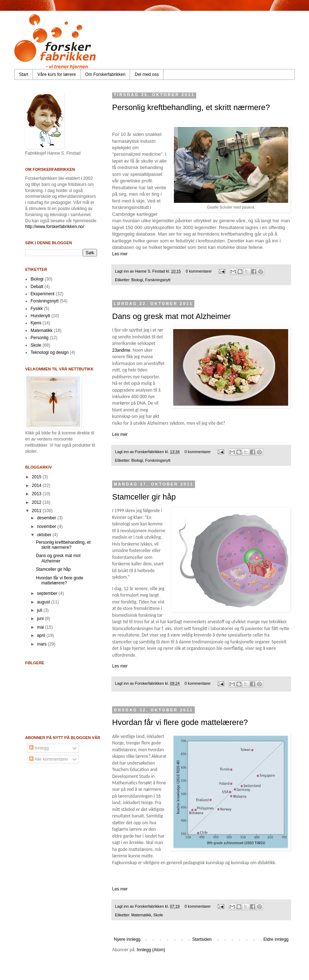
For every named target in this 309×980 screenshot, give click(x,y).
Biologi (137, 280)
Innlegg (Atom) (151, 950)
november (47, 527)
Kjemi (36, 323)
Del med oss (147, 74)
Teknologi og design (50, 352)
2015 (37, 477)
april (42, 635)
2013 (37, 494)
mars (42, 644)
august (44, 602)
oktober (45, 535)
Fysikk (37, 309)
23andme (121, 350)
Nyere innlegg (127, 939)
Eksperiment (43, 294)
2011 (37, 511)
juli (40, 610)
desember (47, 518)
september (48, 593)
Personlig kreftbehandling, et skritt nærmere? (191, 107)
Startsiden (202, 939)
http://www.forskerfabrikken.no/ (55, 227)
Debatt (37, 287)
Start (24, 74)
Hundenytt (40, 316)
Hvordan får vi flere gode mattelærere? (180, 722)
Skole (158, 915)
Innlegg (39, 748)
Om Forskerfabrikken (105, 74)
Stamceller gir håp (144, 497)
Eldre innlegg (276, 939)
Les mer (120, 254)
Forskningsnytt (158, 280)
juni (41, 619)
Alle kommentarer (49, 759)
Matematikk (141, 915)
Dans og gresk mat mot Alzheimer (171, 316)
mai (41, 627)
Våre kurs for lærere (57, 74)
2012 (37, 502)
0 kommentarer (199, 271)
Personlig (40, 338)
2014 (37, 486)
